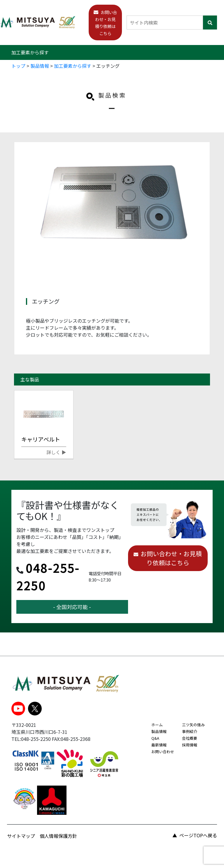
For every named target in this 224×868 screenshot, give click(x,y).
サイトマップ (21, 836)
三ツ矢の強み (193, 725)
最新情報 (159, 745)
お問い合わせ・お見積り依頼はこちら (171, 558)
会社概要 (190, 738)
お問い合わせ (163, 752)
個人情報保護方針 (58, 836)
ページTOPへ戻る (198, 835)
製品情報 (159, 731)
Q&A (155, 738)
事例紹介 (190, 731)
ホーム (157, 725)
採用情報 (190, 745)
